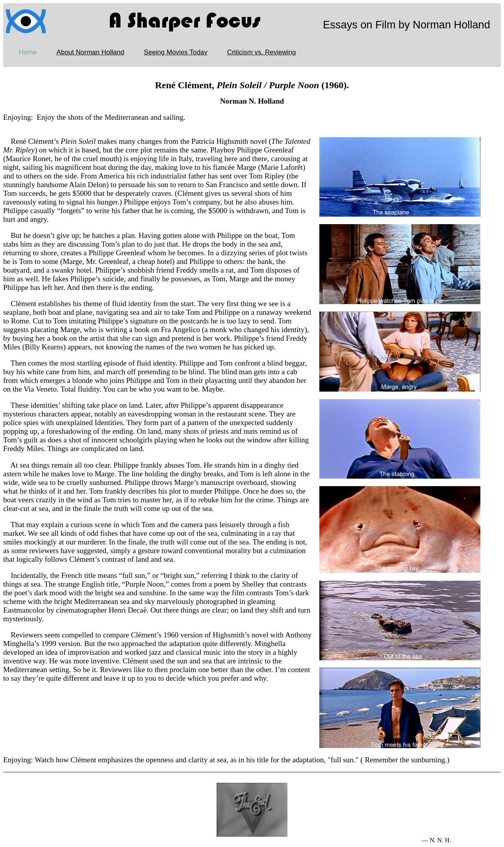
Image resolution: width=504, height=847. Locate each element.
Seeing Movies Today (175, 52)
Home (28, 52)
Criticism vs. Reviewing (262, 52)
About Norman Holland (90, 52)
